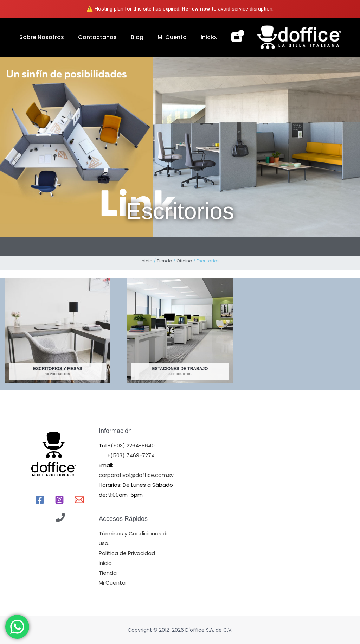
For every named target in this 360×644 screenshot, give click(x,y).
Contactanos (87, 37)
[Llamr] (60, 518)
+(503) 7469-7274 (131, 456)
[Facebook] (40, 500)
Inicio (146, 261)
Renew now (196, 9)
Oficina (185, 261)
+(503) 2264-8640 (131, 446)
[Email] (79, 500)
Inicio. (177, 37)
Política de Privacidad (127, 553)
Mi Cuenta (147, 37)
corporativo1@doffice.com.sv (137, 475)
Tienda (164, 261)
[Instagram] (59, 500)
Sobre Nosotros (38, 37)
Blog (120, 37)
